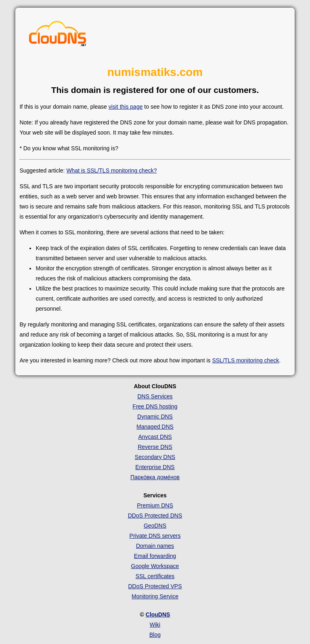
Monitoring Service (155, 596)
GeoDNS (155, 526)
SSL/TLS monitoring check (245, 360)
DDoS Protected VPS (155, 586)
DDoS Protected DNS (155, 516)
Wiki (155, 625)
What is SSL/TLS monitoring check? (111, 170)
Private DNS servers (155, 536)
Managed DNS (155, 427)
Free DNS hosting (155, 406)
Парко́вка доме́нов (155, 477)
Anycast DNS (155, 437)
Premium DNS (155, 505)
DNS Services (155, 396)
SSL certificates (155, 576)
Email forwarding (155, 556)
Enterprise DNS (155, 467)
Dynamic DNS (155, 417)
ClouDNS (158, 615)
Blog (155, 635)
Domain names (155, 546)
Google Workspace (155, 566)
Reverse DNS (155, 447)
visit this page (126, 107)
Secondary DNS (155, 457)
